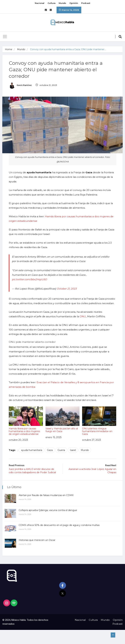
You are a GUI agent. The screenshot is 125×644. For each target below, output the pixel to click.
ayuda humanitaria (32, 450)
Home (9, 49)
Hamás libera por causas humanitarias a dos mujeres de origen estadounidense (26, 421)
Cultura (52, 3)
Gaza (50, 450)
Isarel (73, 450)
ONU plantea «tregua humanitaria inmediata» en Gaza (99, 421)
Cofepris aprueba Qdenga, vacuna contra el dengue (48, 510)
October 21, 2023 (67, 288)
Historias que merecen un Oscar (37, 540)
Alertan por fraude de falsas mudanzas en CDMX (46, 495)
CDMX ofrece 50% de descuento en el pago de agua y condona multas (59, 525)
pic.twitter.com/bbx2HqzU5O (30, 279)
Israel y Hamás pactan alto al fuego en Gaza (62, 419)
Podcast (86, 3)
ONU (83, 316)
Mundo (62, 3)
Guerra (61, 450)
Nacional (40, 3)
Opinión (74, 3)
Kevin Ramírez (20, 85)
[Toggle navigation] (5, 37)
